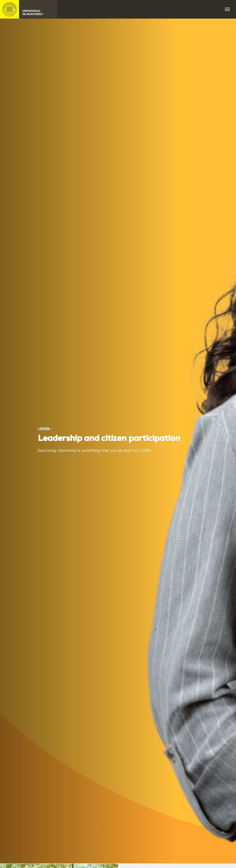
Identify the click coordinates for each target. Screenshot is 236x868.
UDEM (29, 9)
